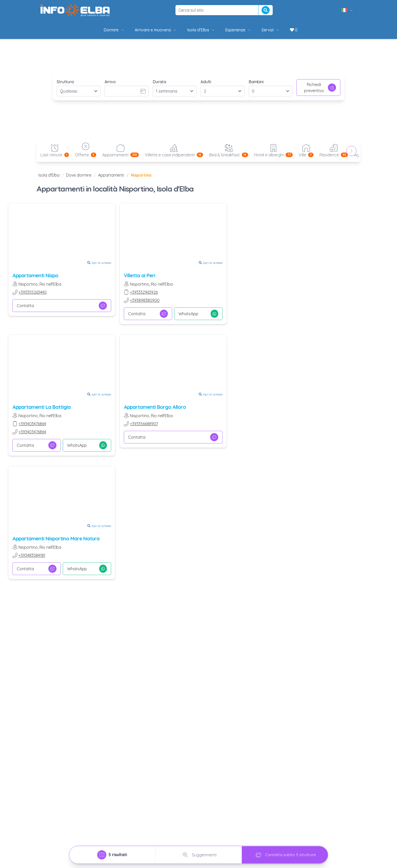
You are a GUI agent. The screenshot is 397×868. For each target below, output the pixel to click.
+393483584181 (32, 555)
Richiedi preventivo (320, 88)
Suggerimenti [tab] (199, 855)
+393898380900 (145, 300)
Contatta (62, 306)
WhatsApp (198, 314)
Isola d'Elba (201, 30)
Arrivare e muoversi (156, 30)
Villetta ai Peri (140, 275)
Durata (159, 82)
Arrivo (110, 82)
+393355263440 (33, 292)
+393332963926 (144, 292)
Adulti (206, 82)
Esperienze (238, 30)
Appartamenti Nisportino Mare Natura (56, 538)
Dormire (114, 30)
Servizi (271, 30)
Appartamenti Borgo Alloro (155, 407)
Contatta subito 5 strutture (285, 855)
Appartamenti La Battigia (42, 407)
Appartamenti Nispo (35, 275)
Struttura (65, 82)
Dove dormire (79, 175)
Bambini (256, 82)
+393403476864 (32, 424)
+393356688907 (144, 424)
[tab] (112, 855)
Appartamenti (111, 175)
